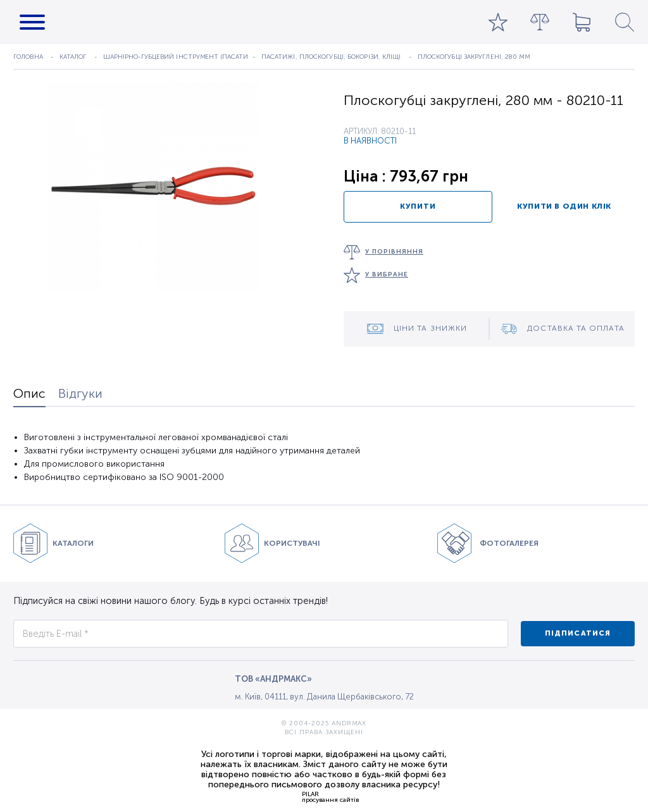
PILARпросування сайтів (330, 797)
